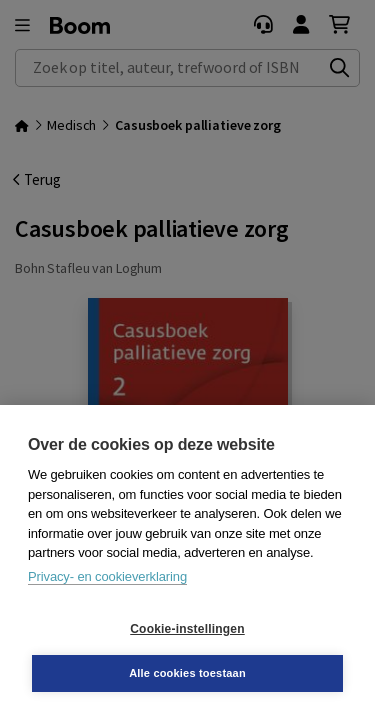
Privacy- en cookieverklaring (107, 576)
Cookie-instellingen (187, 629)
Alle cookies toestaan (187, 673)
